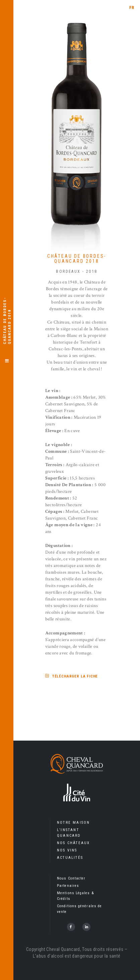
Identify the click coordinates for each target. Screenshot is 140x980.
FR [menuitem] (132, 8)
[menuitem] (132, 7)
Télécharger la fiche (75, 676)
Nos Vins (67, 850)
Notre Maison (73, 823)
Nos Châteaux (73, 843)
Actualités (70, 858)
